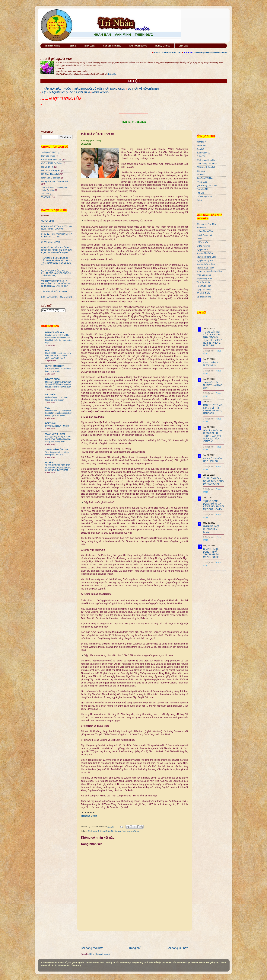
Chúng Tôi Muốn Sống (52, 163)
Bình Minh (201, 228)
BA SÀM (49, 462)
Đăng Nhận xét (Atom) (99, 954)
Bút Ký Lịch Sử (163, 46)
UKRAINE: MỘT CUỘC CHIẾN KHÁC (211, 529)
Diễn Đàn (183, 46)
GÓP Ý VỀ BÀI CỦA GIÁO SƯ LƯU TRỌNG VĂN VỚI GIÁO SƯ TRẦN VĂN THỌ (56, 273)
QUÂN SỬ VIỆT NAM (55, 434)
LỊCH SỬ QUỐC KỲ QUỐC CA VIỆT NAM (66, 92)
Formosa (201, 175)
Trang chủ (135, 948)
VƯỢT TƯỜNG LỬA (65, 99)
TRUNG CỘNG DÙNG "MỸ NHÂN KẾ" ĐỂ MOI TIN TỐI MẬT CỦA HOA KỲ (214, 505)
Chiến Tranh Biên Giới (51, 160)
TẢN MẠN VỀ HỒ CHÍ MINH (54, 291)
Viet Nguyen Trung (131, 831)
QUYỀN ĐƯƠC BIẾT (55, 366)
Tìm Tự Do (46, 197)
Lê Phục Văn (203, 242)
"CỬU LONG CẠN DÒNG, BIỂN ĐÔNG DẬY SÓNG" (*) (213, 481)
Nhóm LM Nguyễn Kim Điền (209, 271)
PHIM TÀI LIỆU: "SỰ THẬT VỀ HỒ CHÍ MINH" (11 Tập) (57, 235)
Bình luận (92, 831)
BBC (48, 350)
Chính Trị (201, 156)
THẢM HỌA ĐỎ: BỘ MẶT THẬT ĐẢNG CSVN (99, 89)
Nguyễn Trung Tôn (205, 260)
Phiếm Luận (202, 182)
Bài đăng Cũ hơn (177, 948)
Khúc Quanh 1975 (138, 46)
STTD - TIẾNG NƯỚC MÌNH (210, 364)
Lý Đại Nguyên (203, 246)
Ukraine (118, 831)
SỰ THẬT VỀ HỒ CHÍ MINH (143, 89)
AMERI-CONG (100, 92)
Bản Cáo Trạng (48, 156)
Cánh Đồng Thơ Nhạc (207, 164)
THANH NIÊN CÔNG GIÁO (58, 449)
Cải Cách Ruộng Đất (206, 167)
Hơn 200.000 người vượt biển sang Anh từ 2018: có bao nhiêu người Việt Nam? (58, 356)
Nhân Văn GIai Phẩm (51, 178)
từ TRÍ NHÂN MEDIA (51, 242)
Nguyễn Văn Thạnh (205, 268)
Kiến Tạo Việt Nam (205, 178)
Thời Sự (72, 46)
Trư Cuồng (46, 194)
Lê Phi (200, 239)
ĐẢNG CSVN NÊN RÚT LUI (57, 426)
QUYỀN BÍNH (48, 221)
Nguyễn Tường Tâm (206, 264)
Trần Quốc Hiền (204, 286)
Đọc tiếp (112, 74)
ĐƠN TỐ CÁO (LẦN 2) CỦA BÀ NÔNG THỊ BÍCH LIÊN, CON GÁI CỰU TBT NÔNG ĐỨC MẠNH (57, 250)
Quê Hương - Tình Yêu (207, 185)
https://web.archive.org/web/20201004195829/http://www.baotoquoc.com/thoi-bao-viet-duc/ (58, 384)
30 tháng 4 (201, 142)
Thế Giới (201, 193)
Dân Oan (201, 171)
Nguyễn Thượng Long (207, 257)
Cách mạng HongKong (207, 160)
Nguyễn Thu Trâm (205, 253)
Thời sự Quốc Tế (106, 831)
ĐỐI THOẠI (51, 423)
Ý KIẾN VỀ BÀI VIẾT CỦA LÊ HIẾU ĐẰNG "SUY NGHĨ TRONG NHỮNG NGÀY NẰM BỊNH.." (56, 284)
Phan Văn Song (204, 275)
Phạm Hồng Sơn (204, 279)
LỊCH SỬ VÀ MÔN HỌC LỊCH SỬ (57, 297)
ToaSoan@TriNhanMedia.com (210, 52)
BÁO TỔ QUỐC (53, 379)
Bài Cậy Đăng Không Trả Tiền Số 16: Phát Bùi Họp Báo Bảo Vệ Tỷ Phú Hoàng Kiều (58, 439)
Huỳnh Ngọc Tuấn (205, 235)
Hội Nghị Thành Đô (50, 174)
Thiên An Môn (203, 189)
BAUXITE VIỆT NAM (55, 332)
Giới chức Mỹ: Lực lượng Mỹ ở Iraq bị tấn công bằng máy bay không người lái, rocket (58, 413)
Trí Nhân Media (52, 46)
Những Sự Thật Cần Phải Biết (55, 182)
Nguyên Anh (202, 249)
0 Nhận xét (209, 351)
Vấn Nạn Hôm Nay (112, 46)
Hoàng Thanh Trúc (205, 231)
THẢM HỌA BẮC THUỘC (57, 89)
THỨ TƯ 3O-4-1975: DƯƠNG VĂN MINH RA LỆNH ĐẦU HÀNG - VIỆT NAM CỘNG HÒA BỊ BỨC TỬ (57, 262)
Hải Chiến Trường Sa (51, 171)
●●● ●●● (45, 99)
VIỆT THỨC (51, 395)
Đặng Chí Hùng (204, 290)
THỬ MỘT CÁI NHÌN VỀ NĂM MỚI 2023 (213, 385)
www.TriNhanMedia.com (168, 52)
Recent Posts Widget (218, 571)
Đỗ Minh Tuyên (204, 293)
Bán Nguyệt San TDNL (207, 224)
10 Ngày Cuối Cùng (50, 152)
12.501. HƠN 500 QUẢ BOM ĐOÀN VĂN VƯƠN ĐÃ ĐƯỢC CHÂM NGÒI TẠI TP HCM (58, 468)
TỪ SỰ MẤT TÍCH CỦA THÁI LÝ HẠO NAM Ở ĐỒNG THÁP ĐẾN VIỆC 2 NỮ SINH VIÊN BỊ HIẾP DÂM (213, 339)
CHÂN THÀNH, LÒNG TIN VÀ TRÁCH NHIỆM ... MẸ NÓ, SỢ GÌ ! (212, 553)
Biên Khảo (201, 145)
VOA (48, 408)
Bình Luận (90, 46)
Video (199, 200)
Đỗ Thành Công (204, 297)
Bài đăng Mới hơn (92, 948)
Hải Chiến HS (48, 167)
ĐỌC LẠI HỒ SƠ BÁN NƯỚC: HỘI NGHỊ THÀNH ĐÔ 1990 (57, 228)
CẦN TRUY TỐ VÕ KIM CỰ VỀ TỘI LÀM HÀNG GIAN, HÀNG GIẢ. (213, 409)
